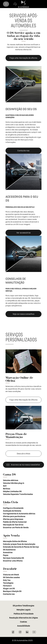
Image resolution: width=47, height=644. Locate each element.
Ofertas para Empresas (13, 519)
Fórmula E (7, 586)
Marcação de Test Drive (13, 525)
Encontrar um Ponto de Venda (16, 528)
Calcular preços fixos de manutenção (19, 544)
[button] (15, 4)
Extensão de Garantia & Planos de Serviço (21, 547)
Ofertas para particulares (14, 516)
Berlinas (7, 489)
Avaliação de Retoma (12, 511)
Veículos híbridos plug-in (14, 483)
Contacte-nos (9, 594)
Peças (6, 555)
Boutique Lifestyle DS (12, 591)
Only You (7, 580)
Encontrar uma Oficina (13, 561)
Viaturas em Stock (11, 575)
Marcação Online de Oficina (15, 541)
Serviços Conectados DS (13, 558)
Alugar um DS (9, 589)
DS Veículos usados (11, 577)
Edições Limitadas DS (12, 491)
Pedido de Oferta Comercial (15, 522)
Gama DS (9, 474)
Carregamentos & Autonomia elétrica (19, 514)
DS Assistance (9, 550)
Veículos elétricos (11, 480)
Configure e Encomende (13, 508)
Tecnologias (8, 583)
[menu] (6, 4)
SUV (5, 486)
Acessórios (8, 552)
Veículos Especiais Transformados (18, 494)
